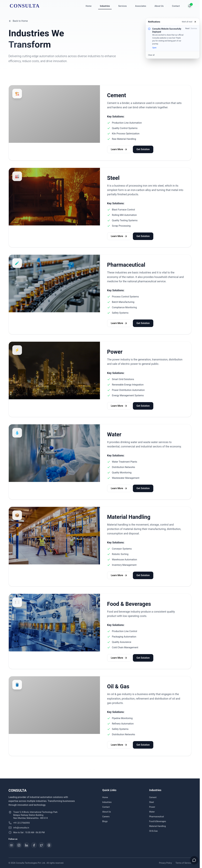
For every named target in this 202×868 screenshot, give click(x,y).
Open (154, 48)
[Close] (195, 22)
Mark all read (187, 22)
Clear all (151, 55)
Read (187, 28)
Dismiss (194, 28)
